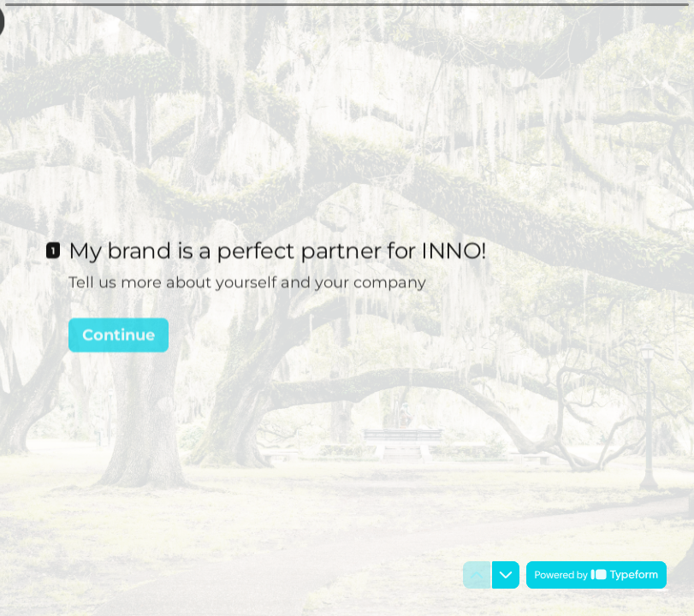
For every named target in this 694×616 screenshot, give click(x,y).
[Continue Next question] (119, 332)
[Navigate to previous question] (477, 575)
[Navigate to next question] (506, 575)
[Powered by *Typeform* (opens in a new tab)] (596, 575)
